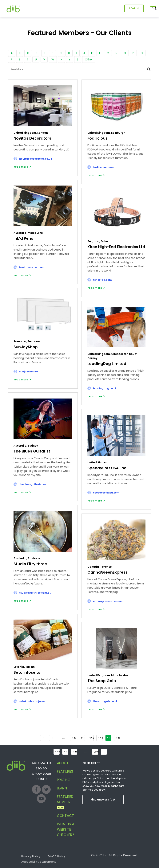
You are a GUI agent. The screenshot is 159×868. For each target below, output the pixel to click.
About (63, 763)
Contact (65, 816)
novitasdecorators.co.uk (36, 159)
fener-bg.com (102, 280)
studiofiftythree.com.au (35, 593)
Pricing (64, 780)
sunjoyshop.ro (29, 372)
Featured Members (65, 802)
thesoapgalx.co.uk (105, 701)
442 (91, 738)
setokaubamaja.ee (32, 701)
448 (75, 752)
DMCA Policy (57, 856)
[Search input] (78, 69)
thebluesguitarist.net (33, 484)
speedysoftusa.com (106, 493)
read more (21, 167)
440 (74, 738)
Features (65, 771)
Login (134, 8)
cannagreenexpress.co (108, 601)
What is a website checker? (66, 829)
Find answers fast (103, 800)
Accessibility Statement (39, 862)
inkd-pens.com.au (31, 267)
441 (82, 738)
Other (89, 59)
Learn (62, 788)
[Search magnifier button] (149, 69)
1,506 (96, 752)
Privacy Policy (31, 856)
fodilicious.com (103, 167)
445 (118, 738)
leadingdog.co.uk (105, 388)
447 (66, 752)
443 (100, 738)
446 (57, 752)
